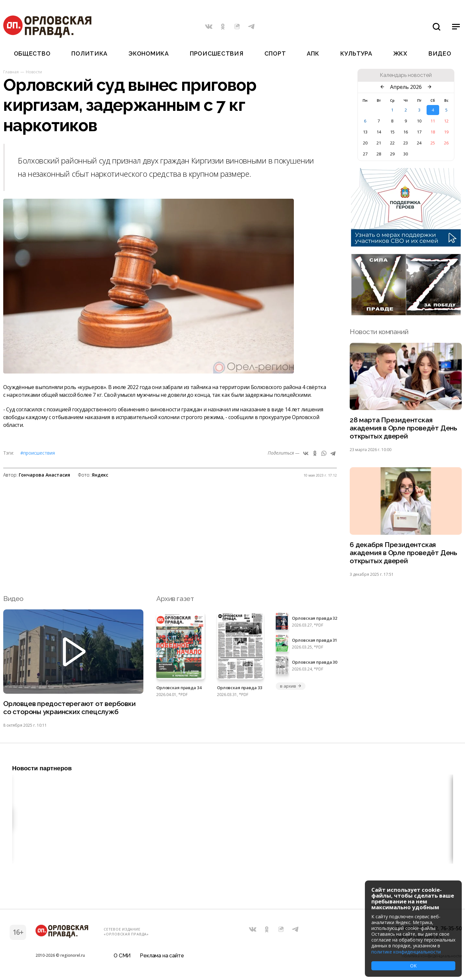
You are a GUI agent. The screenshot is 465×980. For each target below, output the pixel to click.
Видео (440, 53)
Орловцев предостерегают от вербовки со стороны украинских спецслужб (69, 708)
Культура (356, 53)
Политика (89, 53)
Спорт (275, 53)
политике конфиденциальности (406, 952)
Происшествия (217, 53)
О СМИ (122, 956)
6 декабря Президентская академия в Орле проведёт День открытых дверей (403, 553)
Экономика (149, 53)
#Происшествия (38, 453)
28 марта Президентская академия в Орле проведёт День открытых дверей (403, 428)
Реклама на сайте (162, 956)
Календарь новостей (406, 75)
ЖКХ (400, 53)
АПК (313, 53)
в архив (291, 686)
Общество (32, 53)
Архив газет (175, 599)
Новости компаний (379, 332)
